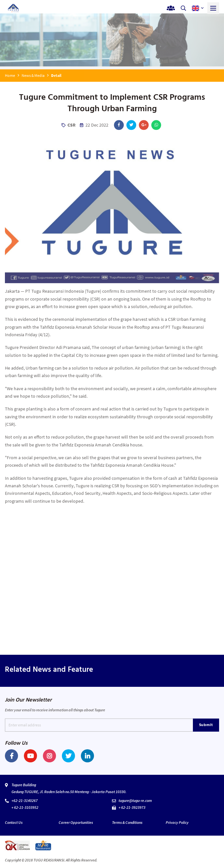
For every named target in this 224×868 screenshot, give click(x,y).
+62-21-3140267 (25, 800)
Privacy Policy (177, 822)
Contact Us (14, 822)
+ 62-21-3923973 (132, 807)
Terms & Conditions (127, 822)
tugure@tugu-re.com (135, 800)
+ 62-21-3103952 (25, 807)
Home (10, 75)
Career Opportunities (76, 822)
